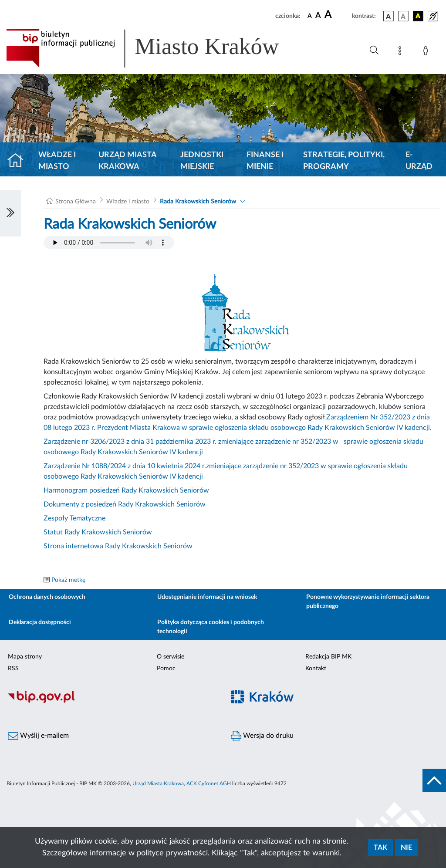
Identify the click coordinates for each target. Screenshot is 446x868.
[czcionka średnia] (318, 16)
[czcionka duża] (337, 15)
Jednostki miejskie (202, 161)
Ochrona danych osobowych (47, 597)
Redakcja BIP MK (328, 657)
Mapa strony (25, 657)
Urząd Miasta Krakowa (127, 161)
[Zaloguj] (427, 52)
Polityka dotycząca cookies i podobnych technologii (211, 627)
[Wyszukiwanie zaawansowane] (374, 51)
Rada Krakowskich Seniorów (198, 202)
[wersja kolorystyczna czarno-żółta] (418, 16)
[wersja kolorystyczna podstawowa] (389, 16)
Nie (406, 848)
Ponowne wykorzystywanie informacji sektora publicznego (368, 602)
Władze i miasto (57, 161)
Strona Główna (76, 202)
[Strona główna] (19, 161)
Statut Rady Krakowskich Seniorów (98, 532)
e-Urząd (419, 161)
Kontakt (316, 669)
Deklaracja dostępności (40, 622)
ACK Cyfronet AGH (209, 784)
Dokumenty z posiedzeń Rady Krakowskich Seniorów (125, 504)
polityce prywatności (172, 853)
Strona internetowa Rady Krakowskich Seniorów (118, 546)
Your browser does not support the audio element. (109, 243)
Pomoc (166, 669)
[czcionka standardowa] (310, 16)
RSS (13, 669)
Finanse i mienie (265, 161)
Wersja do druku (262, 736)
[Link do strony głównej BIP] (155, 48)
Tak (380, 848)
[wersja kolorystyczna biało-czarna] (403, 16)
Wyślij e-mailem (38, 736)
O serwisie (171, 657)
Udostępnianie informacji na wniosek (207, 597)
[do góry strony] (434, 780)
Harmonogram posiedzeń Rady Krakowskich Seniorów (126, 490)
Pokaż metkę (68, 580)
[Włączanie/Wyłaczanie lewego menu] (10, 213)
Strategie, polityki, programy (344, 161)
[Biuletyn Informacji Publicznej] (111, 702)
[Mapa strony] (402, 52)
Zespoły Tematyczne (74, 518)
